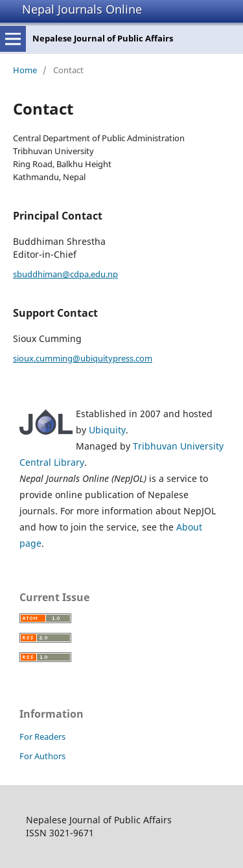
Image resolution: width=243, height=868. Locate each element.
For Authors (42, 756)
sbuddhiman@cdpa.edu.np (65, 274)
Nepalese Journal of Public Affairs (103, 38)
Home (25, 70)
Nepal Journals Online (82, 9)
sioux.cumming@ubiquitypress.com (83, 358)
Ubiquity (107, 430)
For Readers (42, 737)
